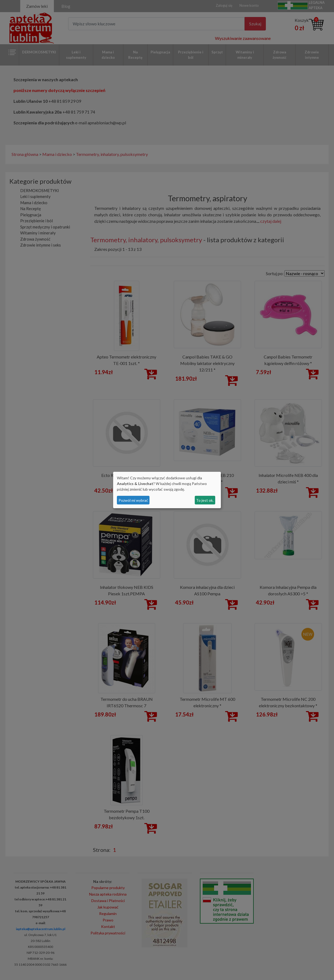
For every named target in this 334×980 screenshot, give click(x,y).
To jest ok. (205, 500)
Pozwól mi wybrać (133, 500)
